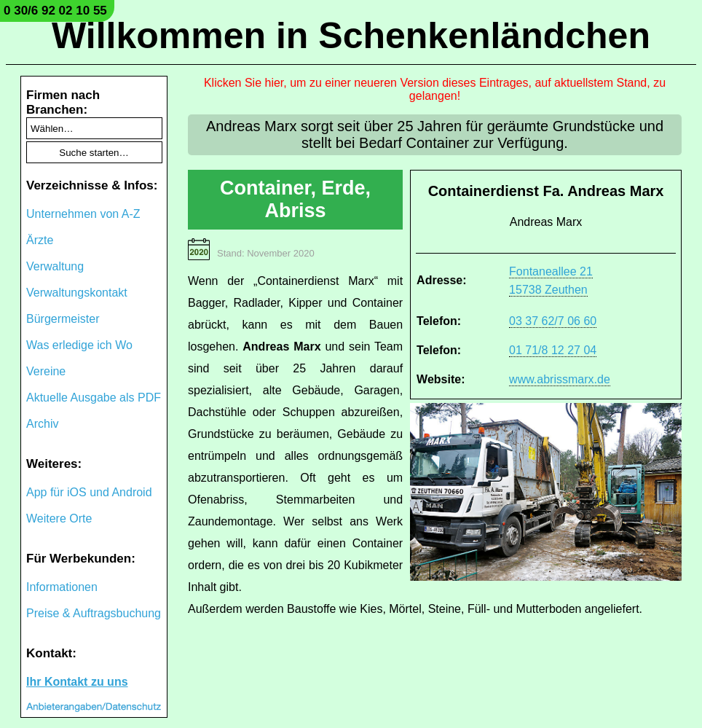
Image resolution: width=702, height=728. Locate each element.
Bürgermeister (63, 319)
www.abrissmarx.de (560, 379)
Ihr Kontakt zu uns (77, 682)
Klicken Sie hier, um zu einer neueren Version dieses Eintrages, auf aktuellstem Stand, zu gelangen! (435, 89)
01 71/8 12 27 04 (553, 350)
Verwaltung (55, 266)
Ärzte (40, 240)
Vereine (46, 371)
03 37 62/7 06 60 (553, 321)
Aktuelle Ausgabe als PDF (94, 398)
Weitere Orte (59, 518)
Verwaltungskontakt (77, 293)
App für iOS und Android (89, 492)
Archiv (42, 424)
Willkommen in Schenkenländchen (351, 36)
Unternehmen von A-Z (83, 214)
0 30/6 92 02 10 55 (55, 11)
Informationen (62, 587)
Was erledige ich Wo (79, 345)
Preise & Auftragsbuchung (94, 613)
